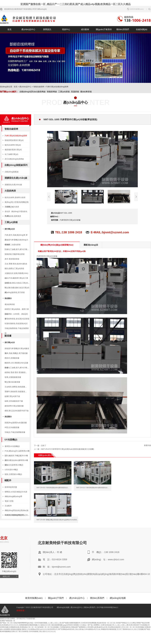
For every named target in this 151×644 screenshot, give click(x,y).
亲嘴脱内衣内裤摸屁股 (108, 629)
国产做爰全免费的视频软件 (71, 623)
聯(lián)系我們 (123, 29)
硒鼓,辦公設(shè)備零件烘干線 (17, 411)
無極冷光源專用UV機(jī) (14, 465)
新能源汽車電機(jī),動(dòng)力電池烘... (16, 240)
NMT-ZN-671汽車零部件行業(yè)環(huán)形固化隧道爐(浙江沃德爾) (68, 449)
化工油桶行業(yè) (11, 154)
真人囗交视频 (139, 629)
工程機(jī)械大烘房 (12, 207)
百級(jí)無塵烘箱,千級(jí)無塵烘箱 (17, 329)
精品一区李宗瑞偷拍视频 (39, 623)
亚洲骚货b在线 (14, 627)
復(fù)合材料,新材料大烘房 (15, 197)
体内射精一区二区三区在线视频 (48, 627)
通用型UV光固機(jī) (12, 446)
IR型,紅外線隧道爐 (12, 427)
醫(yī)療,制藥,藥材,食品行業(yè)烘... (17, 288)
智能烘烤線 (52, 92)
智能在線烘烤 (39, 87)
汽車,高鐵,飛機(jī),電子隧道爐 (16, 353)
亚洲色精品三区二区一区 (28, 627)
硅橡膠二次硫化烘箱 (13, 245)
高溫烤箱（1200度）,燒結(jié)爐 (16, 315)
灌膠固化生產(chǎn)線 (16, 178)
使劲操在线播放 (16, 629)
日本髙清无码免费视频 (89, 623)
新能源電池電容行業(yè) (14, 140)
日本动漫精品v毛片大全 (92, 629)
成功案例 (85, 29)
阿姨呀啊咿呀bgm (23, 623)
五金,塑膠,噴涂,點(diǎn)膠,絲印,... (16, 264)
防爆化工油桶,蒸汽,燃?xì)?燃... (17, 249)
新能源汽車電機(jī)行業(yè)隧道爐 (17, 349)
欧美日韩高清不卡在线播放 (138, 625)
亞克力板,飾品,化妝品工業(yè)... (17, 283)
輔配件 (8, 480)
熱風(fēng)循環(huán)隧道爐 (16, 423)
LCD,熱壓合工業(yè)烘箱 (14, 268)
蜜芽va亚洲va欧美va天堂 (99, 627)
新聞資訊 (47, 29)
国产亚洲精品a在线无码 (66, 629)
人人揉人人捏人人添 (54, 623)
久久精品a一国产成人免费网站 (90, 625)
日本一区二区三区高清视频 (135, 627)
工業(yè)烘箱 (64, 92)
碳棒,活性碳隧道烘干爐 (14, 401)
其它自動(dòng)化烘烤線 (14, 159)
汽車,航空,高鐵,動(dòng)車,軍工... (16, 236)
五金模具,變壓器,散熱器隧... (16, 387)
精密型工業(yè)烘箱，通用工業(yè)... (17, 310)
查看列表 (147, 445)
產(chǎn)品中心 (28, 29)
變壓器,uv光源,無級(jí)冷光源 (16, 492)
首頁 (9, 29)
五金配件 (8, 506)
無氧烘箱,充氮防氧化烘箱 (15, 254)
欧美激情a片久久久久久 (10, 625)
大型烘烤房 (10, 191)
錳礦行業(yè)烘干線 (12, 396)
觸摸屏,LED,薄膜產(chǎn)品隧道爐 (16, 363)
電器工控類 (9, 501)
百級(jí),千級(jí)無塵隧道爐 (15, 432)
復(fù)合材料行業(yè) (13, 145)
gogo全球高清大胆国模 (71, 625)
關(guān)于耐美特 (104, 29)
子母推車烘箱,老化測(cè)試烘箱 (17, 319)
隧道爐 (8, 336)
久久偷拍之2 (42, 625)
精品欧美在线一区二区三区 (106, 623)
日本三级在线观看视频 (55, 625)
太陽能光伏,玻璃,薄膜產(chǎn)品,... (16, 274)
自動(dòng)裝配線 (12, 172)
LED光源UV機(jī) (11, 470)
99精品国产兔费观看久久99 (80, 627)
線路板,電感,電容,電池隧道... (16, 372)
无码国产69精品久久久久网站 (126, 623)
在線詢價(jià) (142, 29)
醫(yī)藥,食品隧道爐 (12, 382)
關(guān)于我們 (56, 598)
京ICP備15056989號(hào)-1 (107, 607)
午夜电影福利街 (65, 627)
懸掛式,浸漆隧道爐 (12, 358)
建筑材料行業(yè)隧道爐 (14, 406)
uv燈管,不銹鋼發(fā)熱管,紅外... (17, 515)
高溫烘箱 (75, 92)
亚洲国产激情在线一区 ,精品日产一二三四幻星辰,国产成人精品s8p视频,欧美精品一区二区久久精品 (76, 4)
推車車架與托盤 (11, 487)
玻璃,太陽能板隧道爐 (13, 377)
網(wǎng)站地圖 (118, 598)
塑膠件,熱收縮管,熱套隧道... (16, 392)
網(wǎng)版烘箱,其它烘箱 (15, 292)
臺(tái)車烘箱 (86, 92)
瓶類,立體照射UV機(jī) (13, 474)
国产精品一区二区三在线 (8, 623)
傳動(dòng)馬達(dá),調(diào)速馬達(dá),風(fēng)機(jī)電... (17, 511)
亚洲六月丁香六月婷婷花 (20, 631)
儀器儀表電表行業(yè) (13, 150)
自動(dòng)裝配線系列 (16, 165)
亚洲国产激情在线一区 (8, 621)
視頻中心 (66, 29)
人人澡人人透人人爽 (122, 625)
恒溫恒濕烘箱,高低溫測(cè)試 (16, 324)
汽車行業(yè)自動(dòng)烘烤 (57, 87)
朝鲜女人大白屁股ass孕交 (31, 629)
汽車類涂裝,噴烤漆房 (13, 216)
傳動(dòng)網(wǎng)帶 (13, 496)
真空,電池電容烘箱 (12, 259)
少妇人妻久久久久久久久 (47, 631)
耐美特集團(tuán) (137, 9)
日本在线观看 (33, 631)
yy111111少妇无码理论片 (49, 629)
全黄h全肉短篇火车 (108, 625)
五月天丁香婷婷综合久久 (125, 629)
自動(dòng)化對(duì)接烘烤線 (33, 92)
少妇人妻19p (79, 629)
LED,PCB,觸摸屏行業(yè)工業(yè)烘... (16, 279)
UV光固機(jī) (11, 440)
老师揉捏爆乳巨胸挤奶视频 (28, 625)
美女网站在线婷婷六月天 (116, 627)
